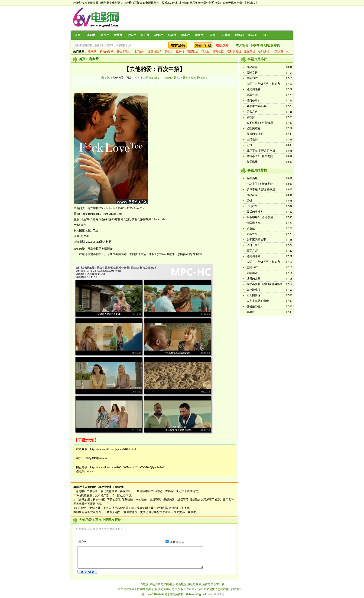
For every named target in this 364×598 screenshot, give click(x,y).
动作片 (105, 35)
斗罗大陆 (278, 52)
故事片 (185, 35)
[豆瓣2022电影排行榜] (174, 3)
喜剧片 (91, 35)
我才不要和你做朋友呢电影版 (265, 284)
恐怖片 (132, 35)
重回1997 (252, 78)
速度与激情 (155, 52)
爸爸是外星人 (255, 306)
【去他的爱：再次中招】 (154, 69)
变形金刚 (218, 52)
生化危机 (250, 52)
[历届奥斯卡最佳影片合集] (205, 3)
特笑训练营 (253, 89)
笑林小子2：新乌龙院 (260, 156)
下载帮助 (256, 45)
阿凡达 (206, 52)
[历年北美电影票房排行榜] (116, 3)
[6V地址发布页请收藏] (86, 3)
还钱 (249, 145)
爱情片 (118, 35)
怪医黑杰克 (253, 128)
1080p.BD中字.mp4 (96, 458)
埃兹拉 (251, 117)
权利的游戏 (234, 52)
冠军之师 (252, 95)
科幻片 (145, 35)
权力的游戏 (107, 52)
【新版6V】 (251, 3)
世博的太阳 (253, 279)
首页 (78, 35)
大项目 (251, 312)
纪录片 (172, 35)
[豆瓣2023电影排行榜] (147, 3)
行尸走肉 (139, 52)
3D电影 (253, 35)
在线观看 (222, 45)
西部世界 (193, 52)
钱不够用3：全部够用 (260, 123)
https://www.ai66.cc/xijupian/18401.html (113, 449)
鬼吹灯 (180, 52)
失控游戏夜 (253, 290)
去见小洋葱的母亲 (258, 301)
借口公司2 (253, 101)
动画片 (199, 35)
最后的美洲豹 (255, 134)
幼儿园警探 (253, 295)
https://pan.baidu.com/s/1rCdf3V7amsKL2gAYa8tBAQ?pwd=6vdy (128, 467)
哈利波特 (264, 52)
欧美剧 (239, 35)
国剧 (212, 35)
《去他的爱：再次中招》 (125, 78)
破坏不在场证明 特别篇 (261, 151)
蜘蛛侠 (92, 52)
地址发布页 (272, 45)
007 (289, 52)
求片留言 (242, 45)
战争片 (159, 35)
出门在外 (252, 140)
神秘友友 (252, 67)
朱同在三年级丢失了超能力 (263, 84)
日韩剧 (226, 35)
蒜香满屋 (252, 162)
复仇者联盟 (123, 52)
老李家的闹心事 (256, 106)
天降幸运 (252, 73)
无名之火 (252, 112)
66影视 (219, 594)
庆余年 (169, 52)
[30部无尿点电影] (232, 3)
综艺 (266, 35)
